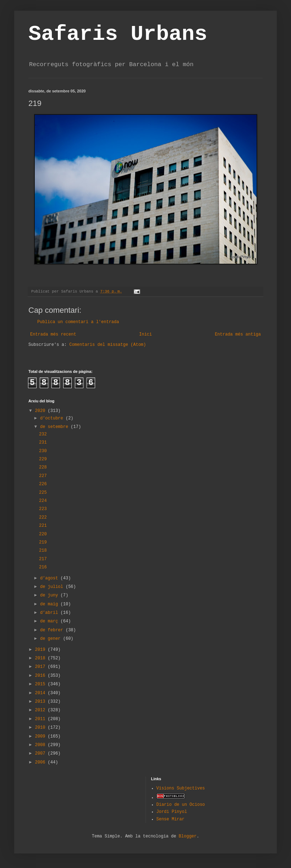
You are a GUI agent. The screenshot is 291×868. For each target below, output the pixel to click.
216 (43, 567)
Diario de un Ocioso (181, 805)
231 (43, 443)
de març (50, 621)
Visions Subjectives (181, 788)
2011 (42, 719)
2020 (42, 411)
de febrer (53, 630)
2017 (42, 667)
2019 (42, 650)
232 (43, 434)
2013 (42, 702)
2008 (42, 745)
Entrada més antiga (238, 334)
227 (43, 476)
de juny (50, 595)
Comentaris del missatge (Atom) (108, 345)
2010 (42, 728)
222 (43, 518)
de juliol (53, 587)
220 (43, 534)
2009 (42, 736)
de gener (52, 639)
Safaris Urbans (118, 34)
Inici (145, 334)
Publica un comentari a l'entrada (78, 322)
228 (43, 467)
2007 (42, 754)
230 (43, 451)
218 (43, 551)
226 (43, 484)
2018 (42, 658)
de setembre (55, 427)
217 (43, 559)
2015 (42, 684)
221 (43, 526)
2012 (42, 710)
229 (43, 459)
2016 (42, 676)
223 (43, 509)
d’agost (50, 578)
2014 (42, 693)
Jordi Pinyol (172, 812)
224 (43, 501)
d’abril (50, 613)
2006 (42, 762)
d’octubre (53, 418)
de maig (50, 604)
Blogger (188, 836)
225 (43, 493)
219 (43, 542)
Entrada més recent (53, 334)
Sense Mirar (171, 819)
